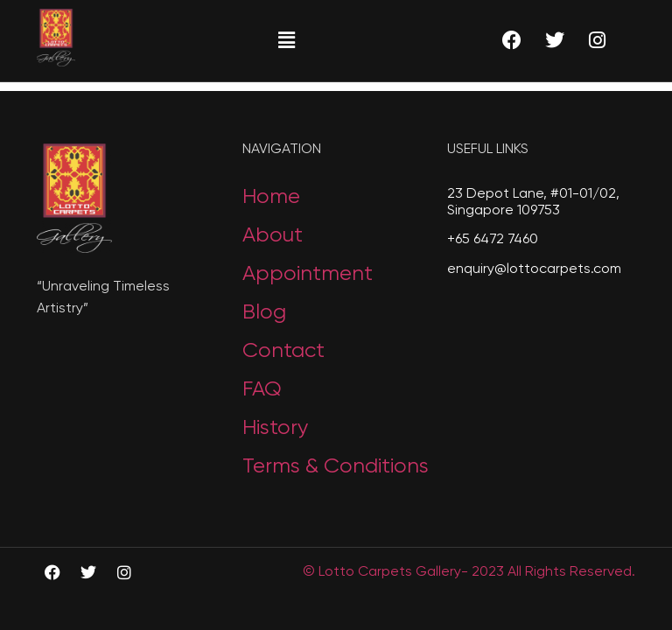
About (273, 235)
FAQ (262, 389)
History (275, 428)
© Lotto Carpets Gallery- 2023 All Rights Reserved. (469, 572)
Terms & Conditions (336, 466)
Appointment (308, 274)
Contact (283, 351)
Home (271, 197)
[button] (286, 40)
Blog (264, 312)
